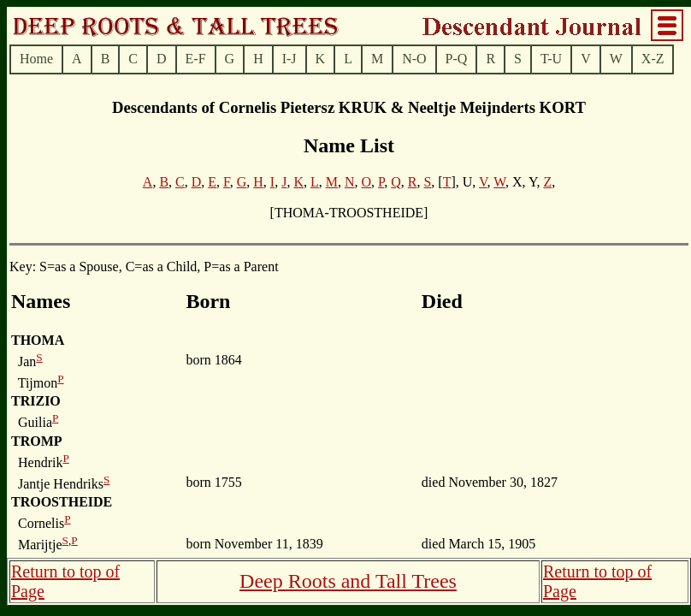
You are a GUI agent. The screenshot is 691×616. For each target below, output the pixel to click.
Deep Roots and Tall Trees (348, 581)
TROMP (37, 441)
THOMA (38, 340)
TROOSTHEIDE (62, 502)
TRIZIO (36, 401)
